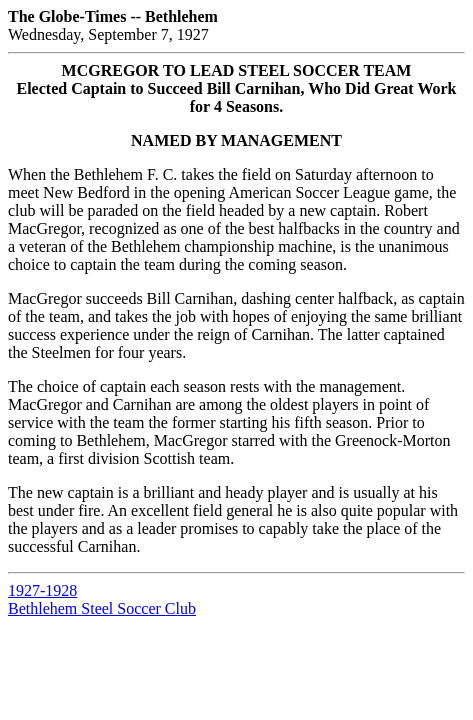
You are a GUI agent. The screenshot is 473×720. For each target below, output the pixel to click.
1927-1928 (42, 590)
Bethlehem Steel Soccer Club (102, 608)
